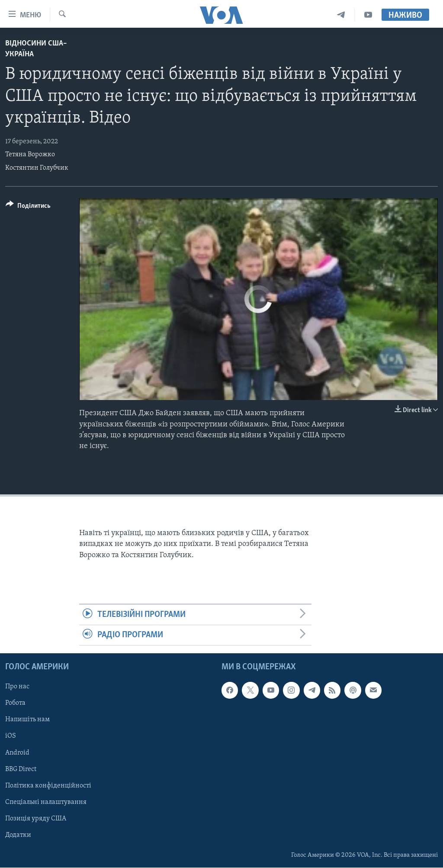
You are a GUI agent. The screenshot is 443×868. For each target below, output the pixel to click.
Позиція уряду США (36, 819)
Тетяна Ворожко (30, 155)
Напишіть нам (27, 720)
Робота (15, 703)
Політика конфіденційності (48, 786)
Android (17, 753)
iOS (11, 736)
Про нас (17, 687)
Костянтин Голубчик (37, 168)
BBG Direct (21, 769)
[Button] (28, 207)
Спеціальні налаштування (46, 802)
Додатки (18, 835)
